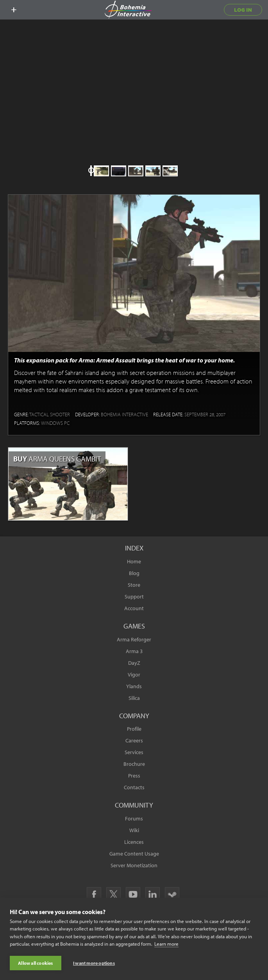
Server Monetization (134, 865)
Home (134, 561)
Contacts (134, 787)
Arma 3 (134, 651)
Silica (134, 698)
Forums (134, 818)
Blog (134, 573)
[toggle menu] (14, 10)
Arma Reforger (134, 639)
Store (134, 585)
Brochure (134, 764)
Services (134, 752)
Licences (134, 842)
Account (134, 608)
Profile (134, 729)
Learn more (166, 944)
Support (134, 597)
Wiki (134, 830)
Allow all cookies (35, 963)
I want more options (94, 963)
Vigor (134, 675)
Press (134, 776)
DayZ (134, 663)
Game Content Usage (134, 854)
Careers (134, 740)
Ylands (134, 686)
